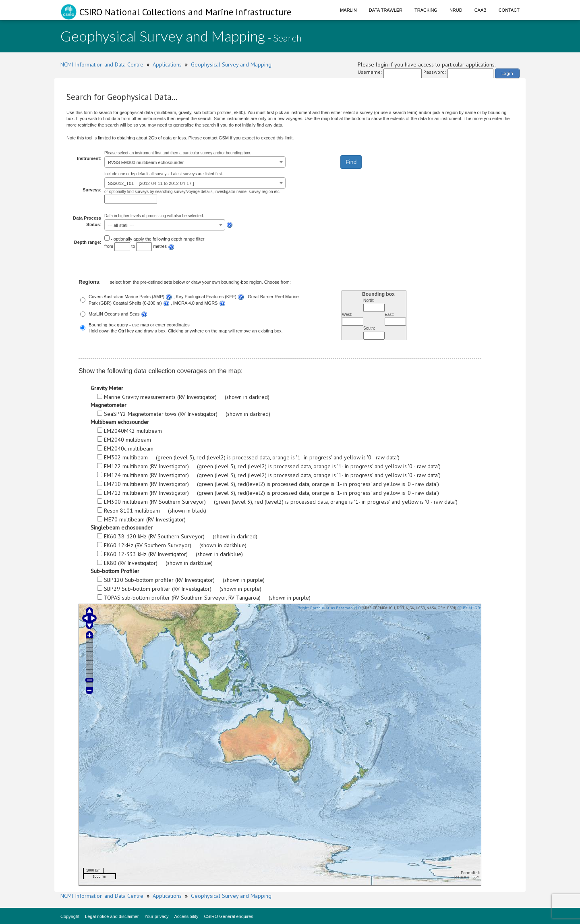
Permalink (470, 873)
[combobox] (195, 162)
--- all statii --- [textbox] (121, 225)
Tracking (426, 10)
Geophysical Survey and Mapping (231, 64)
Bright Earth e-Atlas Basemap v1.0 (329, 608)
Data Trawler (386, 10)
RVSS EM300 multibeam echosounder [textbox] (146, 162)
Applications (167, 64)
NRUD (456, 10)
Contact (509, 10)
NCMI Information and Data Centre (102, 64)
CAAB (481, 10)
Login (507, 73)
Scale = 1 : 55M (467, 877)
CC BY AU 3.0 (469, 608)
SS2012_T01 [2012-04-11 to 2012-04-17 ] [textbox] (151, 183)
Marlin (348, 10)
